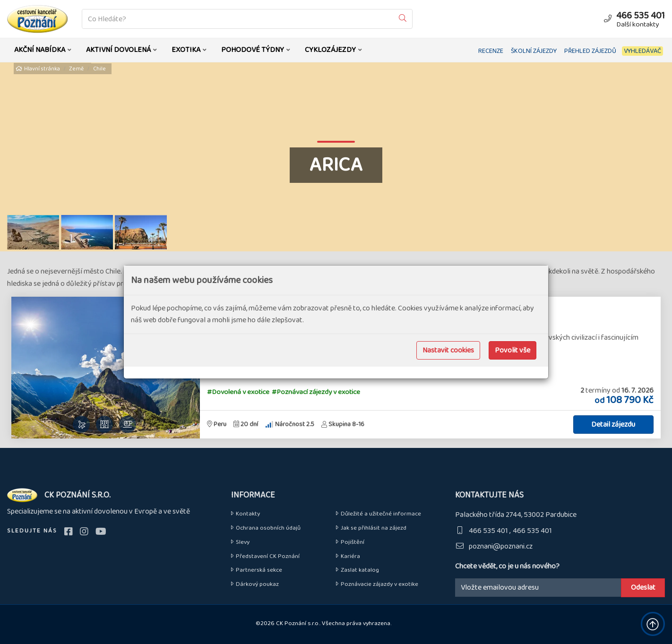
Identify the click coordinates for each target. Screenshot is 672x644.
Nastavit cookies (448, 350)
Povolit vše (513, 350)
